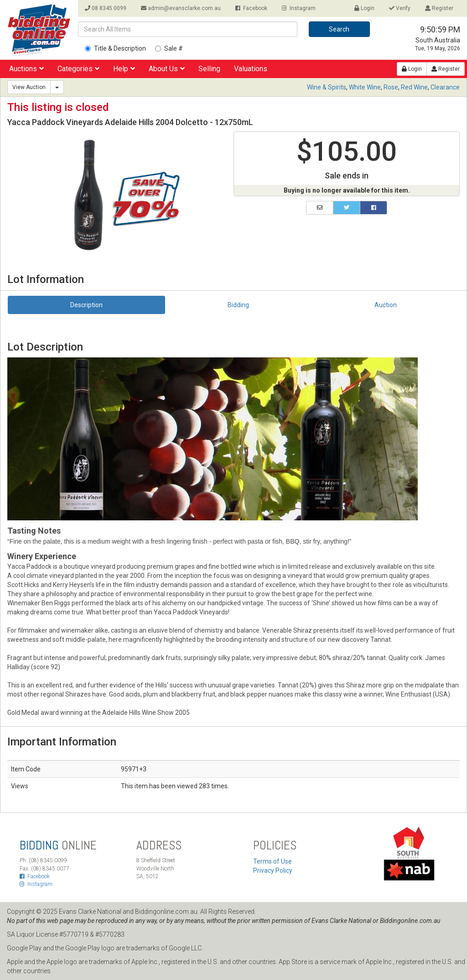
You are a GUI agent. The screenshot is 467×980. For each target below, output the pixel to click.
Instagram (299, 8)
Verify (400, 8)
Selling (209, 69)
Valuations (251, 69)
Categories (78, 69)
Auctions (26, 69)
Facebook (251, 8)
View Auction (29, 87)
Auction (386, 305)
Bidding (238, 305)
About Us (167, 69)
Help (124, 69)
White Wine (365, 87)
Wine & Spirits (327, 87)
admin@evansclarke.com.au (181, 8)
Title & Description (115, 48)
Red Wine (414, 87)
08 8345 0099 (106, 8)
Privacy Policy (273, 870)
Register (439, 8)
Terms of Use (272, 861)
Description (86, 305)
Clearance (445, 87)
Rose (391, 87)
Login (364, 8)
